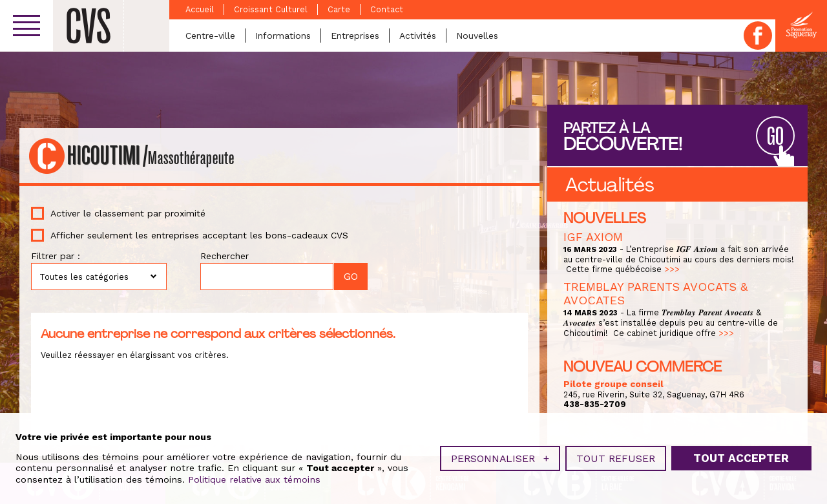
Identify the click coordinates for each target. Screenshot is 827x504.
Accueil (200, 9)
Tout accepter (741, 457)
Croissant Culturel (271, 9)
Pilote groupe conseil (613, 384)
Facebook (758, 36)
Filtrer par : (56, 256)
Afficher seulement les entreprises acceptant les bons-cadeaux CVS (199, 235)
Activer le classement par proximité (128, 213)
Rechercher (225, 256)
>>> (672, 269)
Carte (339, 9)
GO (775, 137)
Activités (418, 36)
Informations (283, 36)
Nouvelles (477, 36)
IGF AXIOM (593, 237)
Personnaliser (500, 457)
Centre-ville (210, 36)
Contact (387, 9)
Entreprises (355, 36)
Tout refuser (616, 457)
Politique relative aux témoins (254, 478)
